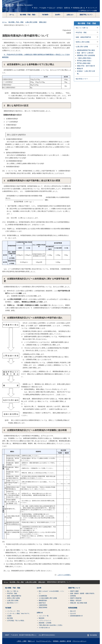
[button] (28, 15)
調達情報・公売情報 (45, 623)
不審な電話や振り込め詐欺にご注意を (51, 625)
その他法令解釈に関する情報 (48, 598)
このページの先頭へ (64, 575)
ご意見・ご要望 (22, 641)
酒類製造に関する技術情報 (86, 55)
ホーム (12, 15)
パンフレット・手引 (13, 611)
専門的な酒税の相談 (84, 63)
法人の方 (73, 614)
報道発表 (42, 618)
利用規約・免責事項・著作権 (62, 641)
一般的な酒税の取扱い (84, 58)
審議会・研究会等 (76, 601)
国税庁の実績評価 (76, 598)
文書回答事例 (43, 605)
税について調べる (82, 28)
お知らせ (40, 613)
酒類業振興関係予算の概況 (86, 50)
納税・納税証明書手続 (83, 37)
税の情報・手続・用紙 (16, 22)
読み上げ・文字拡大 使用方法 (60, 8)
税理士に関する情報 (83, 42)
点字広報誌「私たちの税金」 (16, 621)
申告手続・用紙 (81, 33)
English (44, 8)
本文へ (36, 8)
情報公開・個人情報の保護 (79, 603)
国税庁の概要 (74, 591)
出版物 (9, 616)
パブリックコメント (45, 621)
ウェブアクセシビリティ (44, 641)
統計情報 (10, 618)
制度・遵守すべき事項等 (85, 53)
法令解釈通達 (43, 596)
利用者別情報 (73, 608)
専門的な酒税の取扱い (84, 61)
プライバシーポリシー (79, 641)
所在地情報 (92, 635)
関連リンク (31, 641)
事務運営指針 (43, 601)
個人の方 (73, 611)
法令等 (39, 588)
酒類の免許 (43, 22)
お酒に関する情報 (31, 22)
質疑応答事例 (43, 608)
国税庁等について (74, 588)
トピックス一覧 (44, 616)
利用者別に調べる (79, 8)
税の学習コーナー (82, 79)
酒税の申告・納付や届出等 (86, 66)
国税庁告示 (42, 603)
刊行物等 (8, 608)
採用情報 (73, 596)
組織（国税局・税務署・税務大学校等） (83, 593)
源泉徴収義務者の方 (76, 616)
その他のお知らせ (44, 628)
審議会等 (80, 68)
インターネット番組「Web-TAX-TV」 (19, 614)
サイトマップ (92, 8)
